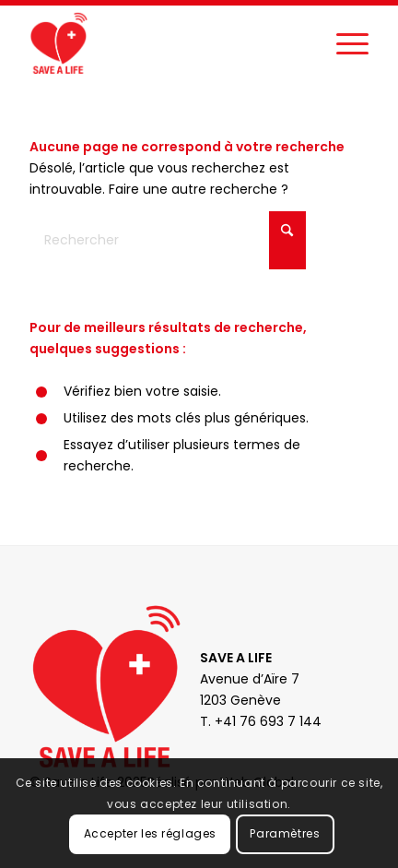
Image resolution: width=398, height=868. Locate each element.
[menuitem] (343, 42)
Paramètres (285, 833)
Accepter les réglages (151, 833)
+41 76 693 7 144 (268, 721)
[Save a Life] (165, 42)
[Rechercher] (168, 240)
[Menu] (343, 42)
